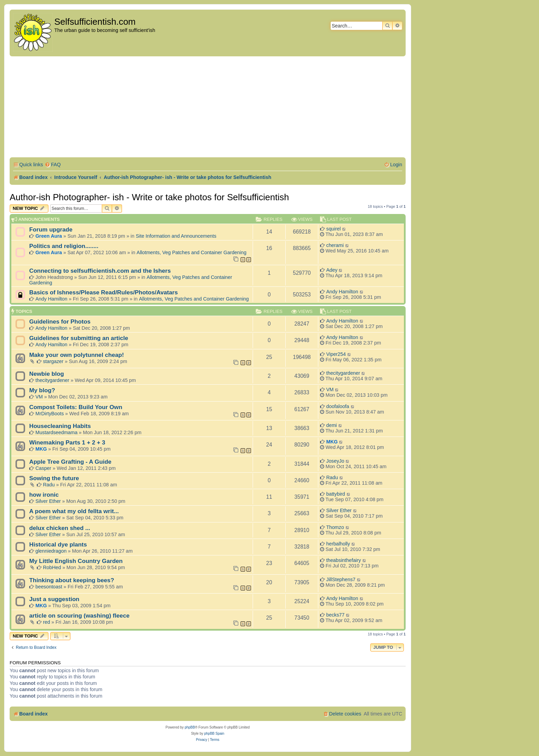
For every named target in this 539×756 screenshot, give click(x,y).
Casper (43, 468)
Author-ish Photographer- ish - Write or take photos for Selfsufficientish (149, 197)
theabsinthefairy (344, 560)
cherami (335, 245)
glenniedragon (51, 551)
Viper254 (336, 354)
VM (39, 397)
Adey (332, 270)
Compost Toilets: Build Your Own (76, 407)
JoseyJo (335, 461)
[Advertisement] (208, 108)
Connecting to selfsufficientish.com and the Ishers (100, 271)
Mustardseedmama (56, 432)
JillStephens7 (341, 579)
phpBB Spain (214, 734)
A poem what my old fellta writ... (74, 511)
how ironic (44, 495)
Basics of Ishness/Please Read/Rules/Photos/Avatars (103, 292)
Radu (49, 485)
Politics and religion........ (64, 246)
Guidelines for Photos (60, 321)
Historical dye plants (58, 544)
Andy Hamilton (51, 299)
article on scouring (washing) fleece (79, 616)
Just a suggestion (54, 599)
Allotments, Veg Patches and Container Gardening (191, 252)
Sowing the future (54, 478)
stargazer (53, 361)
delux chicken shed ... (60, 528)
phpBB (190, 727)
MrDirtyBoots (50, 414)
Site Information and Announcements (176, 236)
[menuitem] (53, 165)
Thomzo (335, 527)
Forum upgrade (51, 229)
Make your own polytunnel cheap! (77, 355)
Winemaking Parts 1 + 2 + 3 (67, 442)
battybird (336, 494)
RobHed (52, 567)
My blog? (42, 390)
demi (332, 425)
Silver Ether (48, 501)
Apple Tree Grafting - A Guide (70, 462)
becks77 (335, 615)
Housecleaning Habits (60, 426)
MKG (41, 449)
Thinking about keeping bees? (72, 580)
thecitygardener (52, 380)
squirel (333, 229)
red (47, 622)
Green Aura (49, 236)
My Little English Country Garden (76, 561)
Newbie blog (47, 374)
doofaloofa (338, 406)
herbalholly (338, 544)
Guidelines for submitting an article (79, 338)
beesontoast (49, 587)
